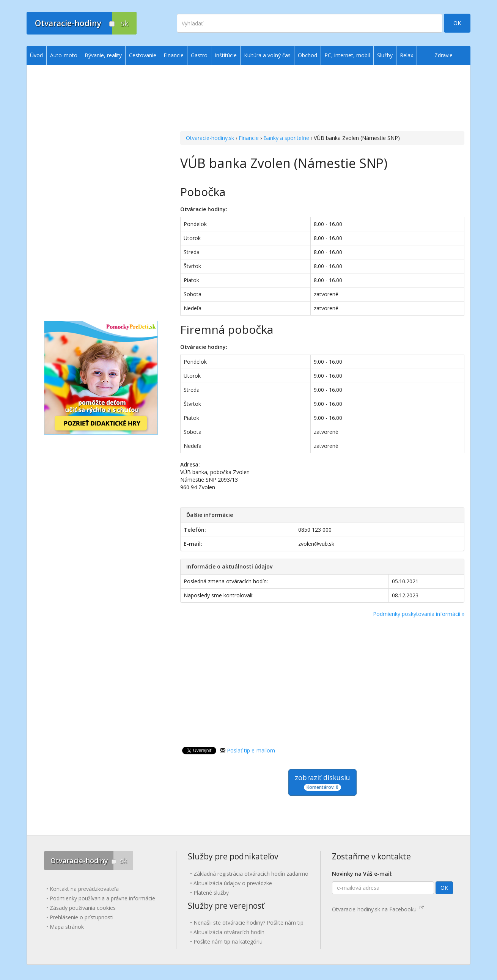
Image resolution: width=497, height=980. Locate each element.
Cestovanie (143, 55)
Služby (385, 55)
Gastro (199, 55)
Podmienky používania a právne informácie (102, 898)
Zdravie (444, 55)
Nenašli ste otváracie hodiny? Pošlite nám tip (248, 923)
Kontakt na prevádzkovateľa (84, 889)
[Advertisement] (322, 99)
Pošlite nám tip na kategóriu (228, 942)
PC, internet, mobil (347, 55)
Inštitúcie (226, 55)
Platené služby (211, 893)
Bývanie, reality (103, 55)
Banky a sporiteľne (286, 138)
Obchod (307, 55)
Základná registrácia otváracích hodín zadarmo (251, 874)
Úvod (36, 55)
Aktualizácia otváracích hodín (229, 932)
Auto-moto (64, 55)
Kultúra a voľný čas (267, 55)
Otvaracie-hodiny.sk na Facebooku (378, 909)
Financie (249, 138)
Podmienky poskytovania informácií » (419, 614)
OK (457, 23)
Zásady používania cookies (83, 908)
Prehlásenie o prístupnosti (82, 917)
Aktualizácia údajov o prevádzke (233, 883)
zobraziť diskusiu (322, 782)
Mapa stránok (67, 927)
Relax (407, 55)
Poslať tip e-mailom (251, 750)
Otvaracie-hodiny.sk (210, 138)
